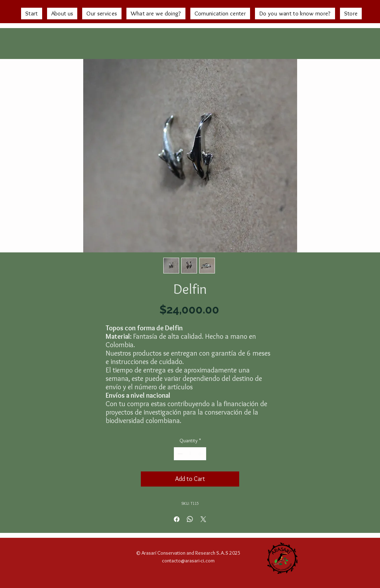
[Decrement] (179, 454)
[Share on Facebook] (177, 519)
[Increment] (201, 454)
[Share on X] (203, 519)
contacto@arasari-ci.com (188, 561)
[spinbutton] (190, 454)
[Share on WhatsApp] (190, 519)
